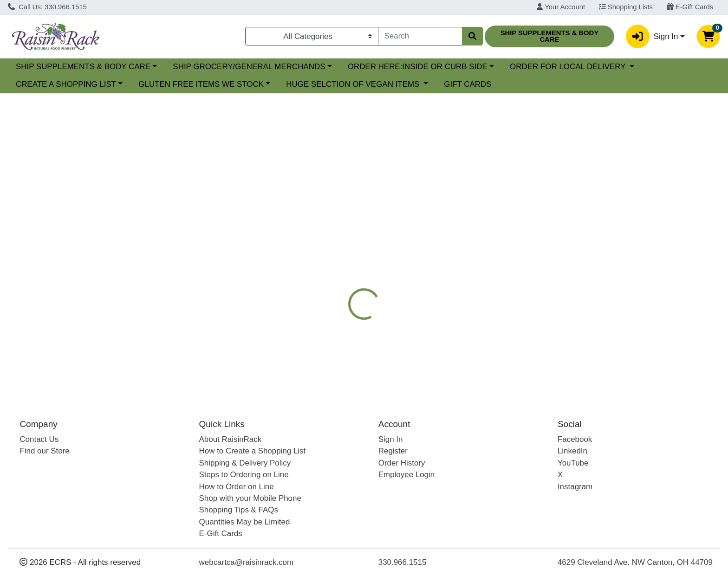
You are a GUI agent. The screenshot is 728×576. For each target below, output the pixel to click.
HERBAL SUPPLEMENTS (445, 230)
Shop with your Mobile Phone (250, 498)
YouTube (573, 463)
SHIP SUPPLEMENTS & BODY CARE (163, 67)
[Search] (420, 36)
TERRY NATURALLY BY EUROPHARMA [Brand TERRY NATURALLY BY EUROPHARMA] (466, 331)
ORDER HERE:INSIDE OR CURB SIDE (498, 67)
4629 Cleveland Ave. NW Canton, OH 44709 (635, 562)
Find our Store (44, 451)
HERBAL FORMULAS (499, 248)
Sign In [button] (652, 36)
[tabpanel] (516, 323)
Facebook (575, 439)
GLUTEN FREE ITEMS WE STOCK (341, 84)
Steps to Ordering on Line (244, 475)
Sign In (391, 439)
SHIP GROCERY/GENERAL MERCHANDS (330, 67)
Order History (402, 463)
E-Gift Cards (690, 7)
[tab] (330, 230)
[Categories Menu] (312, 36)
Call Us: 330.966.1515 (47, 7)
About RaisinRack (231, 439)
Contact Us (39, 439)
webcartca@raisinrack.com (247, 562)
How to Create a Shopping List (253, 451)
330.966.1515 (403, 562)
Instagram (575, 487)
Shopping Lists (626, 7)
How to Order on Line (237, 487)
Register (393, 451)
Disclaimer (568, 248)
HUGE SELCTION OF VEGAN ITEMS (494, 84)
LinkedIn (572, 451)
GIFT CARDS (608, 84)
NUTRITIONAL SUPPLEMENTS (552, 230)
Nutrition (372, 230)
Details (330, 230)
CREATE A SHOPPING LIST (206, 84)
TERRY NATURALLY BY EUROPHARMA (383, 248)
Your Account (561, 7)
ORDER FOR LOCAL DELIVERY (75, 84)
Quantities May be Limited (245, 522)
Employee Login (406, 475)
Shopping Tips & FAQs (239, 510)
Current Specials (45, 67)
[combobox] (420, 36)
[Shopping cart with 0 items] (708, 36)
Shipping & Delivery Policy (245, 463)
